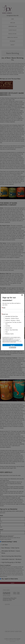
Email (4, 308)
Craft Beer (8, 326)
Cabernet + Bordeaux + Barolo (13, 320)
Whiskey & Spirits (9, 334)
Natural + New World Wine (12, 330)
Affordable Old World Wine (12, 316)
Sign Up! (12, 346)
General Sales (9, 328)
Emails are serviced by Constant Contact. (9, 342)
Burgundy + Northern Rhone (12, 318)
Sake (7, 332)
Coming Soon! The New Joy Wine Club (13, 323)
